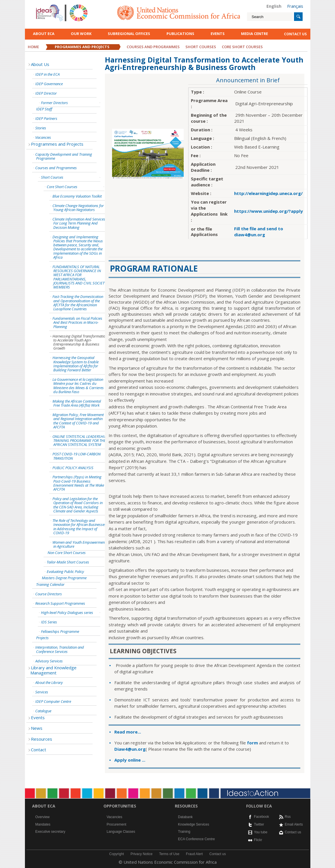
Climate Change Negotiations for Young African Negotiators (78, 208)
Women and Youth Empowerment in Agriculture (79, 544)
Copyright (116, 854)
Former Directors (54, 103)
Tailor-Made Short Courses (68, 562)
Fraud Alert (194, 854)
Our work (81, 34)
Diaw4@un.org (130, 749)
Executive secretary (50, 832)
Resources (42, 739)
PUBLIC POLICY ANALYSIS (73, 468)
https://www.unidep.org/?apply (269, 211)
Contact (39, 750)
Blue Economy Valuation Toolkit (77, 196)
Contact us (293, 832)
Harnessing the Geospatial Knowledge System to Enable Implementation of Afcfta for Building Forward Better (76, 364)
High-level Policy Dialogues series (67, 613)
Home (33, 47)
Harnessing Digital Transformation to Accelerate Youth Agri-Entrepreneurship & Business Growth (80, 342)
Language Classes (121, 832)
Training (184, 832)
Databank (185, 817)
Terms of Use (169, 854)
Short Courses (201, 47)
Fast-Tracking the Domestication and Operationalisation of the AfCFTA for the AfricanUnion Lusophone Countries (78, 303)
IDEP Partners (46, 118)
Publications (180, 34)
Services (42, 692)
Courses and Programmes (153, 47)
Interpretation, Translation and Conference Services (60, 649)
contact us (295, 34)
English (274, 6)
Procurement (116, 824)
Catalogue (43, 711)
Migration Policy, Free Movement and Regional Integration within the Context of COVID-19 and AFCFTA (78, 421)
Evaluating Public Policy (65, 571)
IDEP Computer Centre (53, 701)
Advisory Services (49, 661)
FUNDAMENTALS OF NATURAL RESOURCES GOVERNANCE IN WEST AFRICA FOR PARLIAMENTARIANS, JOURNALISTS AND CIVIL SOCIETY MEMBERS (79, 277)
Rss (288, 817)
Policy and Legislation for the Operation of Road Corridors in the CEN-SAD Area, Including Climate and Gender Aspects (78, 505)
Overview (42, 817)
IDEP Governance (49, 84)
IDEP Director (46, 93)
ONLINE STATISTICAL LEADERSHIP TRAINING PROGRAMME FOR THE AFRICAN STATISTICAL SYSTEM (79, 441)
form (253, 743)
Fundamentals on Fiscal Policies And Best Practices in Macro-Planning (77, 322)
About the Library (49, 682)
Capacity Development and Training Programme (64, 156)
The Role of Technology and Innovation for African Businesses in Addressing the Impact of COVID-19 (79, 527)
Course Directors (49, 594)
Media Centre (254, 34)
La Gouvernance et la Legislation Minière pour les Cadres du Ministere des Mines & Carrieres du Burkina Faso (78, 386)
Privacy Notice (141, 854)
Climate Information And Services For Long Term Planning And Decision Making (79, 223)
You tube (261, 832)
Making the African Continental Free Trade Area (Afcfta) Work (77, 403)
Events (218, 34)
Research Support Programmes (60, 603)
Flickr (258, 840)
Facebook (261, 817)
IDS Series (49, 622)
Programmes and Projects (82, 47)
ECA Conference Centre (196, 839)
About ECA (44, 34)
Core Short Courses (62, 187)
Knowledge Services (194, 824)
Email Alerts (294, 824)
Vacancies (43, 137)
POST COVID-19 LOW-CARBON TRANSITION (77, 456)
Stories (41, 128)
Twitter (259, 824)
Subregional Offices (129, 34)
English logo (44, 6)
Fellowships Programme (60, 631)
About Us (40, 64)
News (37, 728)
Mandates (43, 824)
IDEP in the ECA (47, 74)
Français (295, 6)
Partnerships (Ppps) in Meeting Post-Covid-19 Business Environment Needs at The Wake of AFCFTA (80, 483)
